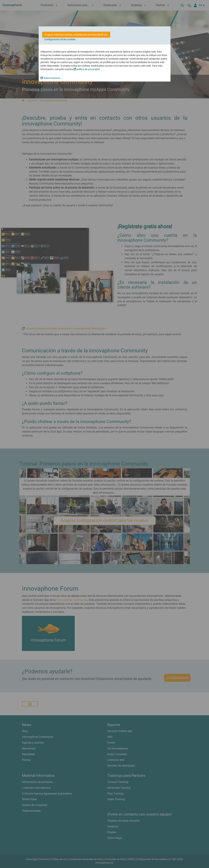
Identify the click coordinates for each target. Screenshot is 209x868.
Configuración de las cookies (60, 39)
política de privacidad (86, 69)
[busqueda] (190, 5)
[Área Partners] (195, 5)
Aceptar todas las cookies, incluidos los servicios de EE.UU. (76, 35)
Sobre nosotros (50, 78)
